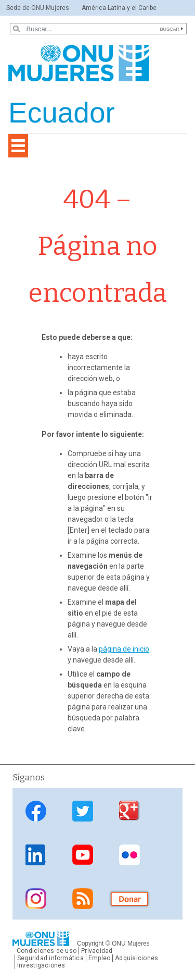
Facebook (36, 811)
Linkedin (36, 855)
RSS (83, 898)
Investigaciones (41, 965)
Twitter (83, 811)
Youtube (83, 855)
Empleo (99, 958)
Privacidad (97, 951)
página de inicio (124, 649)
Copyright (90, 944)
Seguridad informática (50, 958)
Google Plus (129, 811)
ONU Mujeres (131, 944)
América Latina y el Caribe (119, 8)
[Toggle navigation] (18, 146)
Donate (129, 898)
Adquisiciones (136, 958)
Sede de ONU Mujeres (38, 8)
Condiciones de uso (47, 951)
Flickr (129, 855)
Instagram (36, 898)
